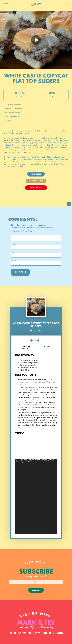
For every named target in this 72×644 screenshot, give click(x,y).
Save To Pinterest (36, 188)
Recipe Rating (15, 231)
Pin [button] (39, 341)
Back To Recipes (36, 181)
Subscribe (36, 590)
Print (33, 341)
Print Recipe (36, 174)
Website (13, 260)
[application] (36, 497)
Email (13, 252)
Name (14, 244)
